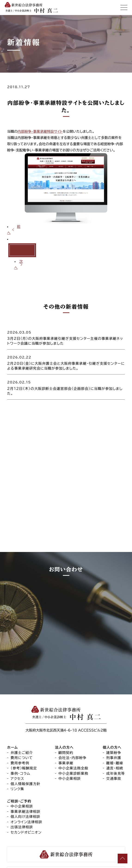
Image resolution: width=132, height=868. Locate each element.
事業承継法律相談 (26, 782)
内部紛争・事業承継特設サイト (40, 131)
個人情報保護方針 (26, 754)
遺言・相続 (115, 738)
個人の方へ (112, 717)
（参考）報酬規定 (24, 738)
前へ (14, 230)
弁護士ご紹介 (22, 723)
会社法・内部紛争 (73, 728)
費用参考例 (20, 733)
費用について (22, 728)
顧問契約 (66, 723)
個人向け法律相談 (25, 787)
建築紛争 (114, 723)
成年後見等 (116, 743)
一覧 (24, 250)
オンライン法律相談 (26, 792)
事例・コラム (20, 743)
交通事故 (114, 749)
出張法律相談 (22, 797)
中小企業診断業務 (73, 743)
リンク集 (17, 759)
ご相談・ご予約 (19, 771)
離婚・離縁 (115, 733)
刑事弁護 (114, 728)
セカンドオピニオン (26, 802)
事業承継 (66, 733)
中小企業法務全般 (73, 738)
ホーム (12, 717)
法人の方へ (64, 717)
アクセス (17, 749)
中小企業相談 (70, 749)
